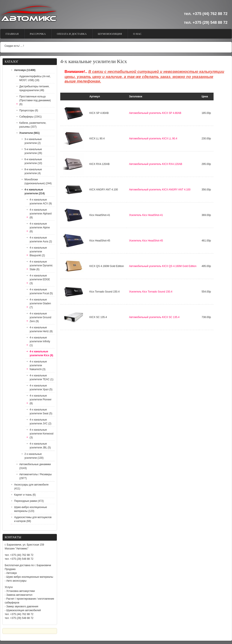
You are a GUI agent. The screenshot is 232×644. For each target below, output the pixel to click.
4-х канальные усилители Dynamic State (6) (41, 265)
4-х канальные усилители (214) (35, 192)
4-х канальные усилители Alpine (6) (40, 228)
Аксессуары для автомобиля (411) (31, 487)
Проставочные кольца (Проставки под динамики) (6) (35, 100)
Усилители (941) (29, 133)
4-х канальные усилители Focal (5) (41, 291)
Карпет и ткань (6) (25, 495)
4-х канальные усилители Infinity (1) (40, 341)
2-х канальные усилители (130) (34, 456)
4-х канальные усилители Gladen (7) (40, 303)
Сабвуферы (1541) (30, 117)
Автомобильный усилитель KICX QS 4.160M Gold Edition (163, 266)
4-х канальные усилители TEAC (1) (41, 377)
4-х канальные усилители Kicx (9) (41, 353)
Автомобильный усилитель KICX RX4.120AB (156, 164)
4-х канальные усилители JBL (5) (40, 446)
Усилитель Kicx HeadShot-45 (146, 241)
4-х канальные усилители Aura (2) (41, 240)
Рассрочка (38, 34)
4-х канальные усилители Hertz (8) (41, 329)
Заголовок (136, 97)
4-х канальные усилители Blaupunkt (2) (38, 252)
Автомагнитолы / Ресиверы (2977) (35, 476)
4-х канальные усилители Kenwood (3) (41, 434)
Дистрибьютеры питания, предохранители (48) (34, 88)
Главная (12, 34)
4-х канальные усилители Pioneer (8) (41, 400)
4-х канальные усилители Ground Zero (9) (40, 317)
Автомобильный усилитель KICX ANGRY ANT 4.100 (160, 190)
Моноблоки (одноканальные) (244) (38, 181)
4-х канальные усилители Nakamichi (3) (38, 365)
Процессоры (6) (29, 110)
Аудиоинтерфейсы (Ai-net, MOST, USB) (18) (35, 78)
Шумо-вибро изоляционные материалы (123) (31, 509)
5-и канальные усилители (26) (33, 151)
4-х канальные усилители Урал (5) (41, 388)
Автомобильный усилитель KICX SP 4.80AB (155, 113)
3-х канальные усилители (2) (33, 141)
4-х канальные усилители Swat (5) (41, 412)
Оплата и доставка (72, 34)
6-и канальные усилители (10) (33, 161)
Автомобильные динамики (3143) (35, 466)
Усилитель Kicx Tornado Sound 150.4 (151, 292)
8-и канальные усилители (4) (33, 171)
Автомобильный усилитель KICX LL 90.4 (153, 139)
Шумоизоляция (110, 34)
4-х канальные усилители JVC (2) (41, 422)
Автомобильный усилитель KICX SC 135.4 (154, 317)
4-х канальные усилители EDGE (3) (40, 279)
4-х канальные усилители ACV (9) (41, 202)
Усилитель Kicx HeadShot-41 (146, 215)
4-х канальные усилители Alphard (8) (41, 214)
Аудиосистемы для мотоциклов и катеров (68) (33, 519)
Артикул (95, 97)
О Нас (137, 34)
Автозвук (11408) (25, 70)
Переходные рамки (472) (29, 501)
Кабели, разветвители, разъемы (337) (33, 125)
